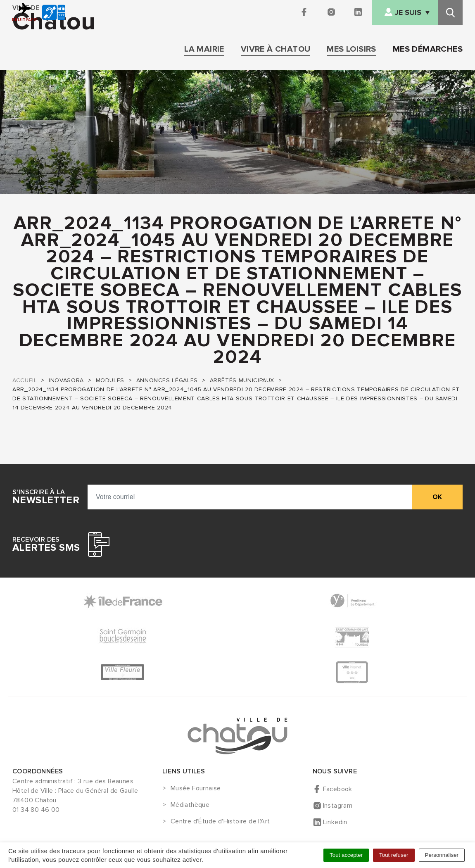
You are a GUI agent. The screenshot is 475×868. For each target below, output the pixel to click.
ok (437, 497)
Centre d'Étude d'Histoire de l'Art (220, 822)
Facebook (338, 789)
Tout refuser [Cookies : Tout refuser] (394, 855)
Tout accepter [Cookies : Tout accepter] (346, 855)
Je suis (408, 13)
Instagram (338, 806)
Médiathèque (190, 805)
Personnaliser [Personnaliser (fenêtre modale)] (442, 855)
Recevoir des (46, 545)
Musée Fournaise (196, 789)
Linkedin (335, 822)
